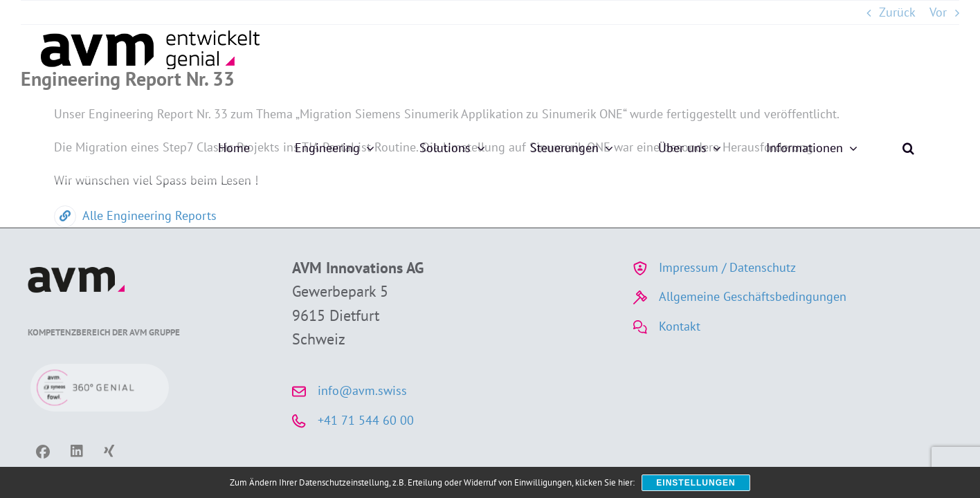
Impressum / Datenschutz (727, 267)
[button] (953, 48)
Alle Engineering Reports (135, 215)
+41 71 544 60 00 (366, 420)
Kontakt (680, 326)
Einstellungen (696, 483)
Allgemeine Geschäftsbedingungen (753, 296)
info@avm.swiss (362, 390)
